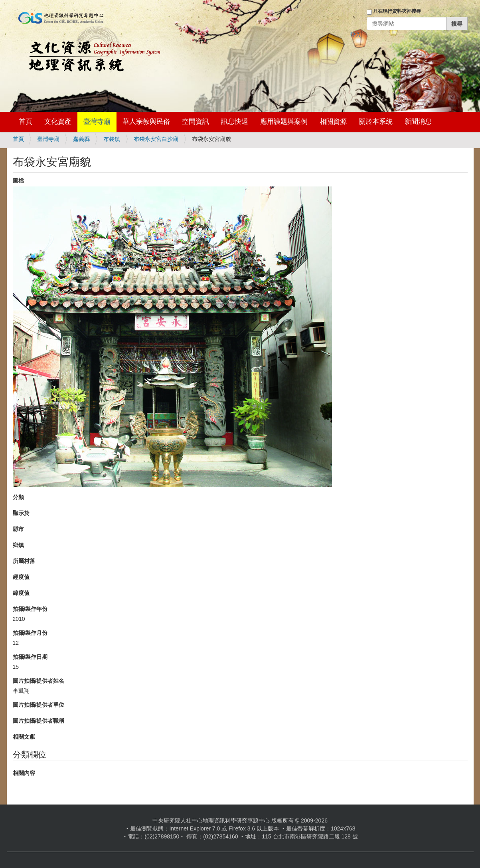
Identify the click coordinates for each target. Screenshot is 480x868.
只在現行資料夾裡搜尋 (397, 11)
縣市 (18, 529)
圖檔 (18, 180)
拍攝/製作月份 (30, 633)
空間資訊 (196, 122)
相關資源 (333, 122)
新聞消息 (418, 122)
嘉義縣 (81, 139)
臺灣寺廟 (97, 122)
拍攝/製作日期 (30, 657)
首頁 (26, 122)
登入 (356, 35)
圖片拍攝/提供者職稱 (39, 721)
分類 (18, 497)
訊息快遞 (235, 122)
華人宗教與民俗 (146, 122)
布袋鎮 (112, 139)
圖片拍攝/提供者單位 (39, 705)
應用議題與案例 (284, 122)
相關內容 (24, 773)
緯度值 (21, 593)
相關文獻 (24, 737)
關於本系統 (376, 122)
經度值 (21, 577)
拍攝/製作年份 (30, 609)
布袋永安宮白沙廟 (156, 139)
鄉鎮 (18, 545)
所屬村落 (24, 561)
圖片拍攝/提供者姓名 (39, 681)
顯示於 (21, 513)
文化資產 (58, 122)
